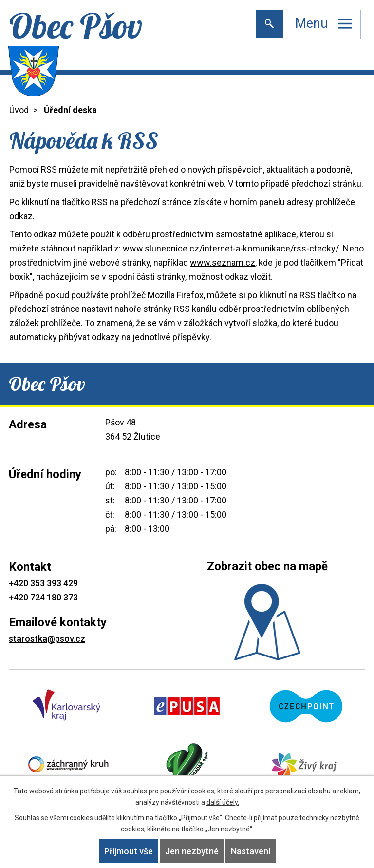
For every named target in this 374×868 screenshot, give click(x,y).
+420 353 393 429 (43, 583)
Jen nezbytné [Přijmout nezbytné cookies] (192, 851)
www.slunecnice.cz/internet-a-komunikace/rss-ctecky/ (231, 248)
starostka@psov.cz (47, 639)
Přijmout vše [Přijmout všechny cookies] (129, 851)
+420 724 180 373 (43, 597)
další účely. (223, 802)
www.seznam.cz (223, 262)
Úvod (19, 110)
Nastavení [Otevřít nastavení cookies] (251, 851)
